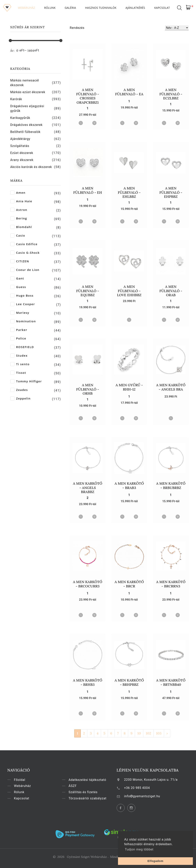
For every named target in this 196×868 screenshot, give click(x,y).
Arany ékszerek (22, 160)
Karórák (16, 99)
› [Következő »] (167, 733)
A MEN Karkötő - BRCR (129, 584)
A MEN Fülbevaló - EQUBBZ (88, 291)
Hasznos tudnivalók (101, 8)
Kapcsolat (162, 8)
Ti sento (20, 364)
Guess (18, 287)
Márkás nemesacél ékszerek (25, 83)
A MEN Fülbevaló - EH (88, 190)
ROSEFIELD (22, 347)
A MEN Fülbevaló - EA (129, 92)
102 (148, 733)
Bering (19, 218)
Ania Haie (21, 201)
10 (139, 733)
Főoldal (23, 780)
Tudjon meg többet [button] (139, 849)
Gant (17, 278)
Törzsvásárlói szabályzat (91, 798)
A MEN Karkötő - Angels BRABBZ (88, 488)
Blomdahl (21, 227)
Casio (18, 236)
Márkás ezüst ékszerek (28, 92)
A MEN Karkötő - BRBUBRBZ (171, 486)
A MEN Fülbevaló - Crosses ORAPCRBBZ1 (88, 96)
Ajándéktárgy (20, 139)
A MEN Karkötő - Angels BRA (171, 387)
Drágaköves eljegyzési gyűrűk (27, 108)
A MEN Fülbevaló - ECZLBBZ (171, 94)
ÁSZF (76, 786)
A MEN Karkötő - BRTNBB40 (171, 682)
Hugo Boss (22, 296)
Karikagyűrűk (20, 118)
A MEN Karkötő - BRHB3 (88, 682)
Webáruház (27, 8)
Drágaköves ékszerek (27, 125)
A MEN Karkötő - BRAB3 (129, 486)
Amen (18, 193)
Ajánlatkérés (135, 8)
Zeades (19, 390)
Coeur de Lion (25, 270)
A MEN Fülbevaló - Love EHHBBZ (129, 291)
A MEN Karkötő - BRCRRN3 (171, 584)
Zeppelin (21, 398)
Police (18, 338)
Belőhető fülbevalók (25, 132)
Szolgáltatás (20, 146)
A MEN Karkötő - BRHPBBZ (129, 682)
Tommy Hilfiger (26, 381)
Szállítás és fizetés (86, 792)
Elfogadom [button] (155, 861)
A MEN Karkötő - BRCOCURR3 (88, 584)
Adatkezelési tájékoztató (91, 780)
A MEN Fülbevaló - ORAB (171, 291)
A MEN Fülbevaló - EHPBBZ (171, 192)
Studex (19, 356)
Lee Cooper (23, 304)
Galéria (70, 8)
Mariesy (20, 313)
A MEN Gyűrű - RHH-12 (129, 387)
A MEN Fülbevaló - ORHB (88, 389)
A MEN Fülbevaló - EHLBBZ (129, 192)
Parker (19, 330)
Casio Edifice (24, 244)
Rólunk (50, 8)
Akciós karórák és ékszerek (31, 167)
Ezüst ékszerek (22, 153)
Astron (19, 210)
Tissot (18, 373)
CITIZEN (20, 261)
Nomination (23, 321)
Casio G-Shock (25, 253)
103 (159, 733)
